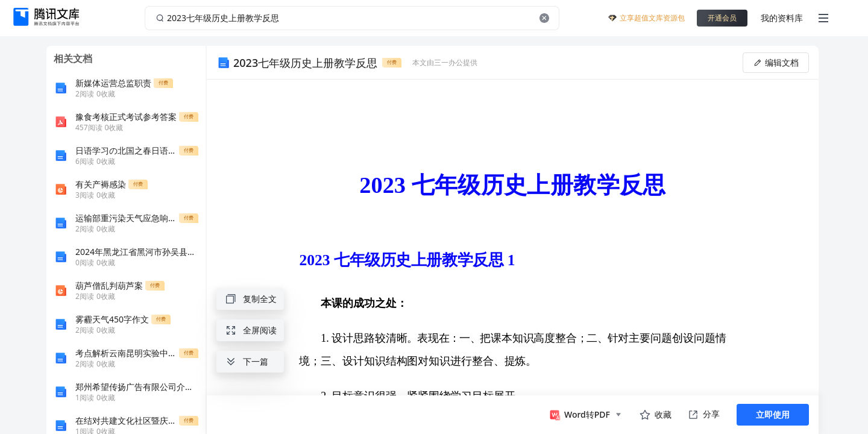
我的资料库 (782, 18)
